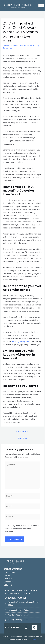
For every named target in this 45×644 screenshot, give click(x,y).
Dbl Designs (32, 639)
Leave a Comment (10, 45)
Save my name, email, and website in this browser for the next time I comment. (22, 529)
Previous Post (22, 431)
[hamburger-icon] (41, 6)
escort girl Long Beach (22, 341)
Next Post (22, 438)
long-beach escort (28, 45)
